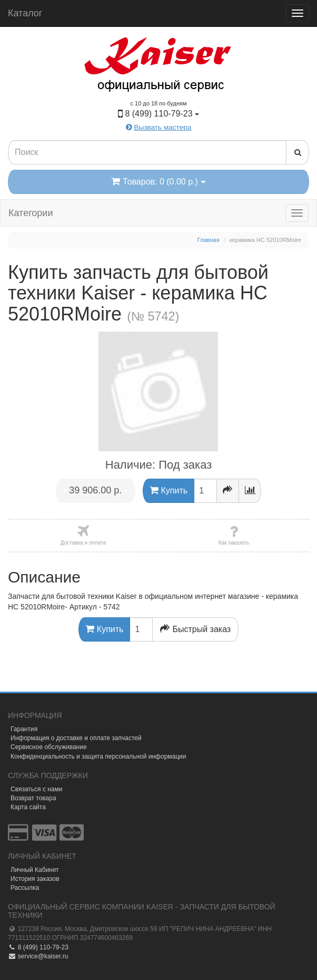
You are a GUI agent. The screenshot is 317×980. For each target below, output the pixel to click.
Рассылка (25, 888)
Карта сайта (28, 807)
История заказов (35, 879)
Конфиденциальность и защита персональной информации (98, 756)
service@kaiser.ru (38, 956)
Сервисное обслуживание (49, 747)
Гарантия (24, 729)
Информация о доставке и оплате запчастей (76, 738)
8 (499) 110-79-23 (38, 947)
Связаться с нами (36, 789)
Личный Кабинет (35, 870)
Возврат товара (33, 798)
